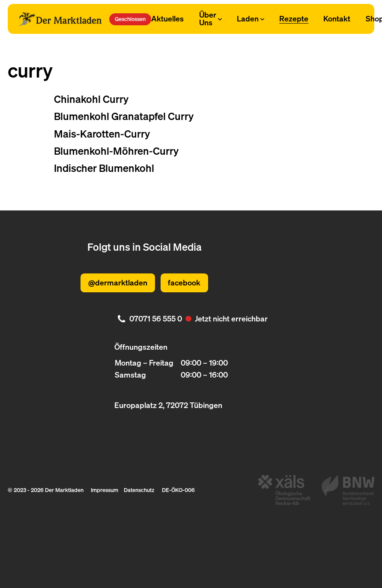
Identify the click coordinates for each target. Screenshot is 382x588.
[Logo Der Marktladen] (60, 19)
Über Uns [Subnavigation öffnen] (210, 18)
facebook (184, 282)
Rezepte (294, 18)
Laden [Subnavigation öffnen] (251, 18)
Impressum (104, 490)
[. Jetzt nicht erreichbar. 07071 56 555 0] (191, 318)
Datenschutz (139, 490)
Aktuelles (167, 18)
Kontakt (337, 18)
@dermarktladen (118, 282)
